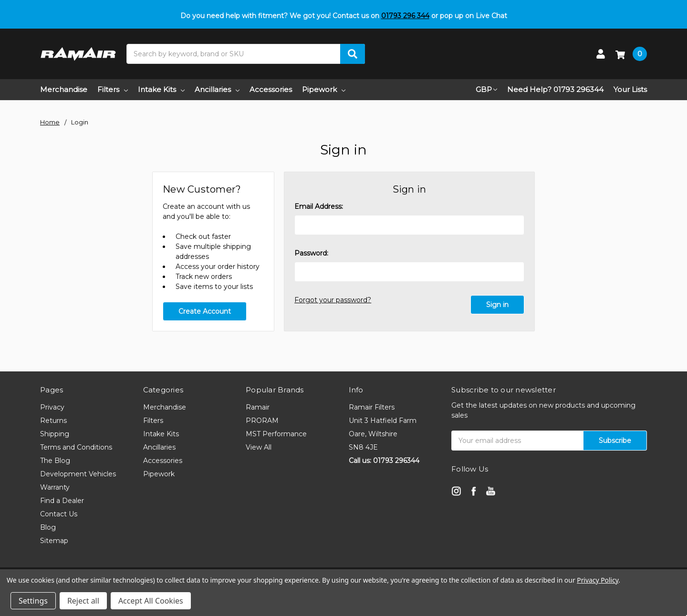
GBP (486, 89)
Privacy (52, 407)
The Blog (55, 461)
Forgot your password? (333, 300)
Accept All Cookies (151, 601)
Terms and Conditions (76, 447)
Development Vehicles (78, 474)
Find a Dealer (62, 501)
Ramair (258, 407)
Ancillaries (217, 89)
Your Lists (630, 89)
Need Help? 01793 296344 (555, 89)
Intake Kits (161, 89)
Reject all (83, 601)
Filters (113, 89)
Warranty (55, 487)
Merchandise (64, 89)
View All (259, 447)
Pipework (324, 89)
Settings (33, 601)
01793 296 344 (405, 16)
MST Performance (276, 434)
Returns (53, 421)
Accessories (271, 89)
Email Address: (319, 206)
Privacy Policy (598, 580)
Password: (311, 253)
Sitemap (54, 541)
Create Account (205, 311)
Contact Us (59, 514)
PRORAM (262, 421)
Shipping (55, 434)
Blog (48, 527)
